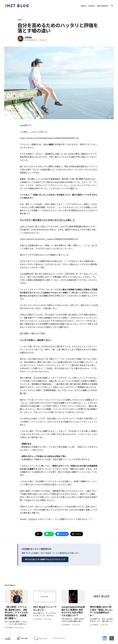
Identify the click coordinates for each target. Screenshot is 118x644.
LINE (49, 534)
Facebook (62, 534)
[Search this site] (112, 6)
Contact (92, 6)
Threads (77, 534)
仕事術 (20, 20)
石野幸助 (28, 37)
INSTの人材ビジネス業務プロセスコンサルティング (45, 559)
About (83, 6)
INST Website (103, 6)
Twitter (32, 519)
